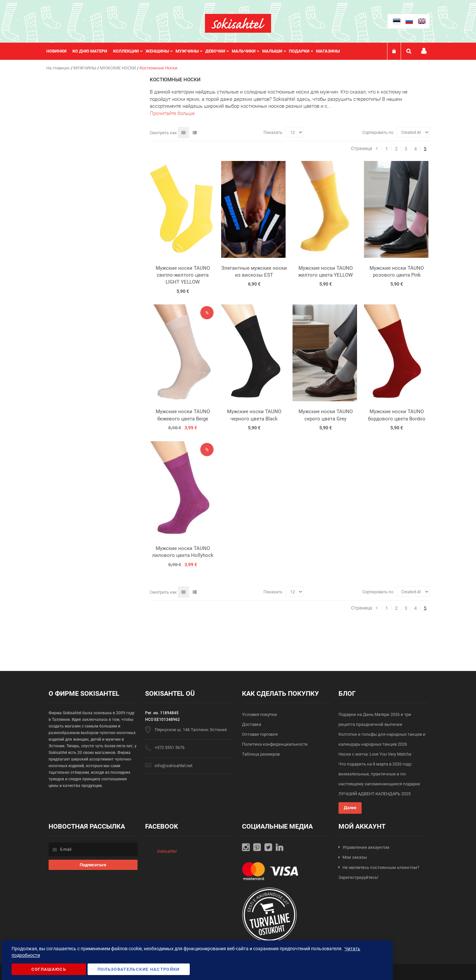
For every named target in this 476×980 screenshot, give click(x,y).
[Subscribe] (93, 865)
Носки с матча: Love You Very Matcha (375, 754)
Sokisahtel (167, 851)
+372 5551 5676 (170, 747)
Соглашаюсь (49, 969)
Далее (350, 808)
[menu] (196, 51)
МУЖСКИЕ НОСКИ (118, 68)
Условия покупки (259, 714)
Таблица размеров (261, 754)
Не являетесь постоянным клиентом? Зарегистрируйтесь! (379, 873)
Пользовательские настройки (139, 969)
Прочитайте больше (172, 113)
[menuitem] (59, 51)
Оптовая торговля (260, 734)
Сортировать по (378, 132)
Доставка (252, 724)
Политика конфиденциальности (275, 744)
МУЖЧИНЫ (85, 68)
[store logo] (238, 23)
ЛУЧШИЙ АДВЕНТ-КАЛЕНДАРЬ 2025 (375, 794)
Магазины (328, 51)
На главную (59, 68)
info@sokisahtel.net (174, 766)
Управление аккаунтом (366, 847)
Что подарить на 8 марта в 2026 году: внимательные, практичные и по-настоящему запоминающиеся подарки (379, 774)
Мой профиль (424, 51)
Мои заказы (355, 857)
